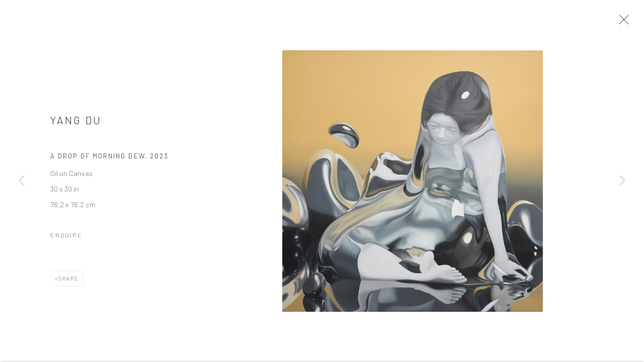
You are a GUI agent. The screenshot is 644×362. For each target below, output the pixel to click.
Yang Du (76, 122)
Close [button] (622, 23)
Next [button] (622, 181)
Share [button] (69, 281)
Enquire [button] (66, 237)
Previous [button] (22, 181)
